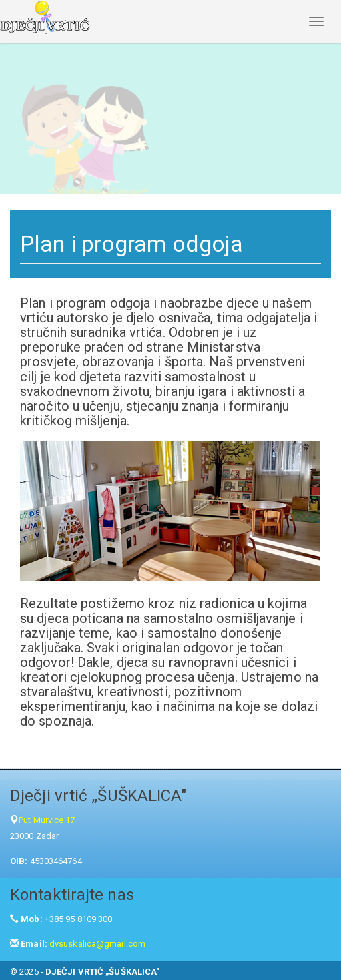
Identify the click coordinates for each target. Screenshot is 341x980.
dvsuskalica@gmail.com (97, 944)
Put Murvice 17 (47, 820)
